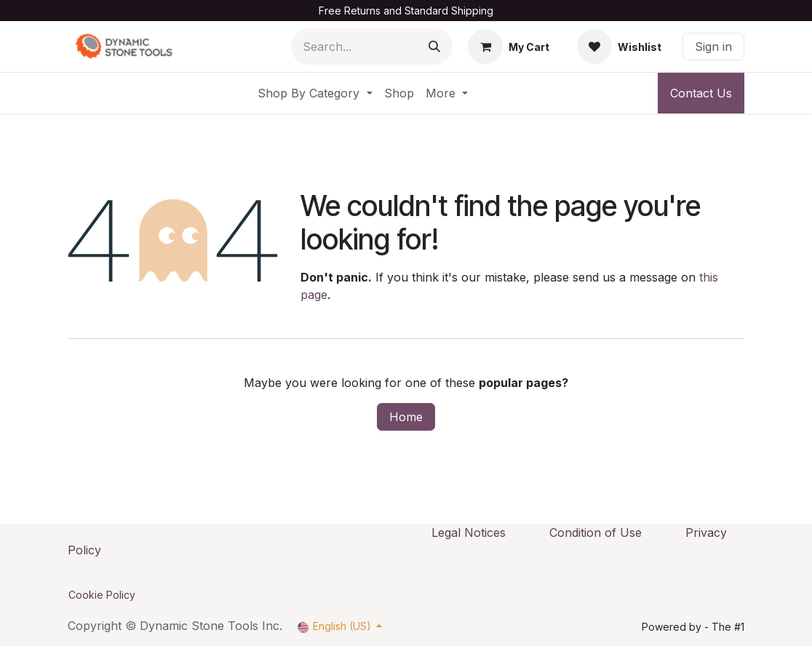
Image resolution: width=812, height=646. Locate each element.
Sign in (713, 47)
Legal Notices (469, 533)
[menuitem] (315, 93)
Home (406, 417)
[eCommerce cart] (509, 47)
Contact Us (701, 93)
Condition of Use (596, 533)
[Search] (434, 47)
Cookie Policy (102, 595)
